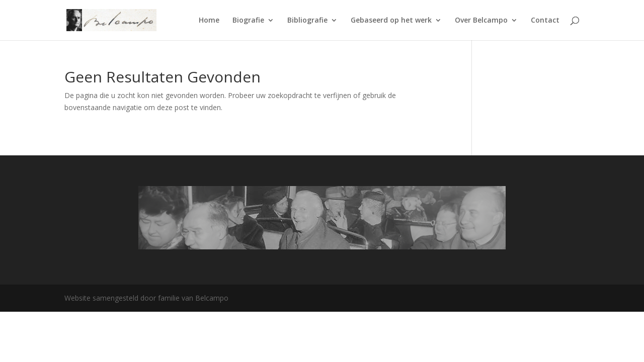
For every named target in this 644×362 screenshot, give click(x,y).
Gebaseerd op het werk (391, 21)
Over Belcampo (481, 21)
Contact (545, 21)
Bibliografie (307, 21)
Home (209, 21)
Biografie (248, 21)
